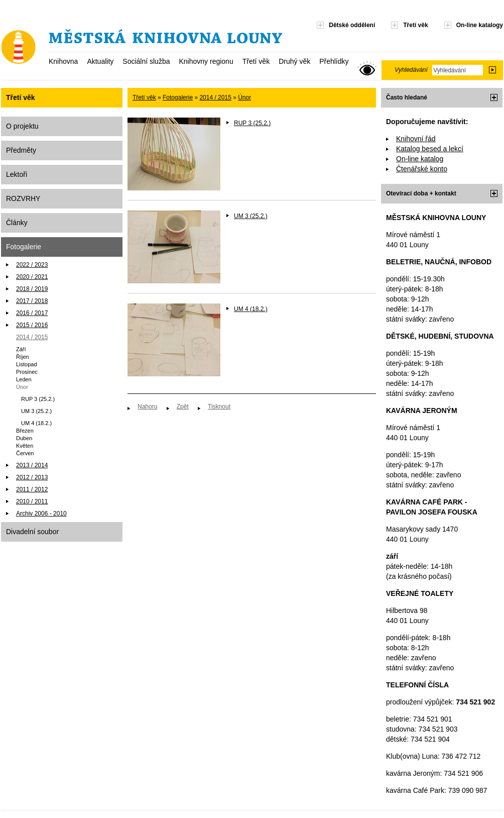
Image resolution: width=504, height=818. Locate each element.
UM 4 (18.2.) (36, 423)
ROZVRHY (23, 198)
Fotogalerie (24, 247)
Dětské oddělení (352, 25)
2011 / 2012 (32, 489)
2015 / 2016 (32, 325)
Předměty (21, 150)
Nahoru (147, 406)
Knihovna (63, 61)
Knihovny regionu (206, 61)
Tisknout (219, 406)
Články (17, 223)
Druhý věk (294, 61)
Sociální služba (146, 61)
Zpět (183, 406)
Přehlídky (334, 61)
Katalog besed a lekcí (430, 149)
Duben (24, 438)
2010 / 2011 (32, 501)
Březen (25, 431)
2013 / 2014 (32, 465)
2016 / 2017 (32, 313)
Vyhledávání (411, 70)
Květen (25, 446)
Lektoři (17, 174)
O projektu (22, 126)
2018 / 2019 (32, 289)
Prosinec (27, 372)
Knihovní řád (416, 139)
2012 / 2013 (32, 477)
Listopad (27, 364)
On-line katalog (420, 159)
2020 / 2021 (32, 277)
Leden (24, 379)
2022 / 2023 (32, 265)
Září (21, 349)
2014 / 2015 (32, 337)
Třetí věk (256, 61)
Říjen (23, 357)
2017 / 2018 (32, 301)
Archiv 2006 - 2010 (41, 514)
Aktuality (100, 61)
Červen (25, 453)
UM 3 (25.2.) (36, 411)
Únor (22, 387)
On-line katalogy (480, 25)
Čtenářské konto (422, 169)
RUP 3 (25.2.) (38, 399)
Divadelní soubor (32, 532)
